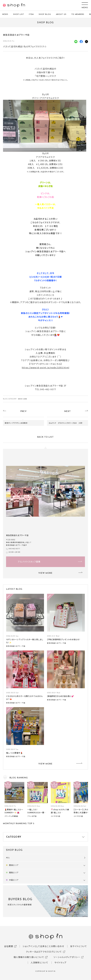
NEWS (5, 14)
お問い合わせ (58, 946)
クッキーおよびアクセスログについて (44, 952)
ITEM (31, 14)
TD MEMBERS (78, 14)
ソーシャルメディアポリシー (67, 957)
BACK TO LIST (45, 437)
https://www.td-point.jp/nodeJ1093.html (45, 367)
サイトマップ (60, 962)
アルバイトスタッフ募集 (29, 562)
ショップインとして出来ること (37, 946)
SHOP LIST (19, 14)
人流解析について (40, 962)
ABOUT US (61, 14)
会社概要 (9, 946)
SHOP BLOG (45, 14)
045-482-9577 (14, 549)
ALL (8, 858)
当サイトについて (79, 946)
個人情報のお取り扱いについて (29, 957)
